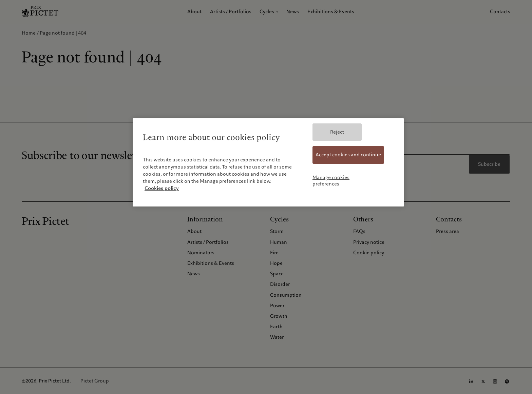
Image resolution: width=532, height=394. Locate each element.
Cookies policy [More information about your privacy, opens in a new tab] (162, 188)
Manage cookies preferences (331, 181)
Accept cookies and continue (348, 155)
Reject (337, 132)
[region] (268, 162)
